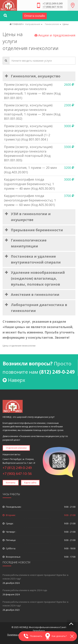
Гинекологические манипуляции (29, 243)
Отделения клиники (16, 448)
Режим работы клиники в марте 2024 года (25, 590)
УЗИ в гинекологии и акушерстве (31, 217)
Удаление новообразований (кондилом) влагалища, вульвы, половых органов (38, 278)
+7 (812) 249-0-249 (53, 4)
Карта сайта (30, 483)
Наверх (14, 380)
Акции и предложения (55, 35)
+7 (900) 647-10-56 (53, 7)
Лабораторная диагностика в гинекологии (39, 308)
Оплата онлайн (35, 16)
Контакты (11, 483)
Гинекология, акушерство (36, 76)
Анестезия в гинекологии (35, 295)
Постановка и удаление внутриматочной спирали (36, 259)
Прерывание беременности (37, 230)
